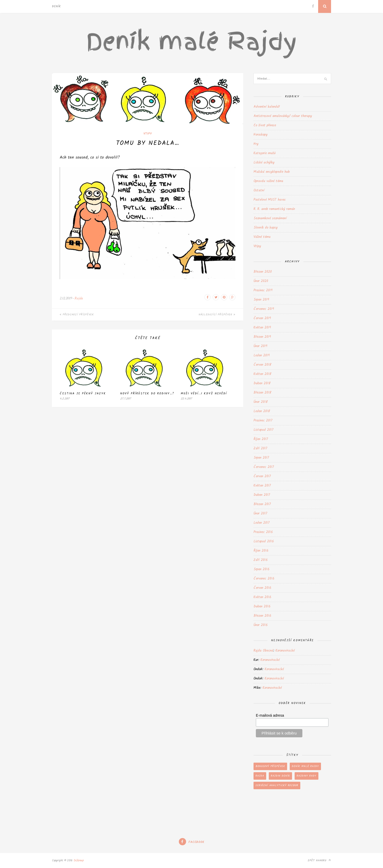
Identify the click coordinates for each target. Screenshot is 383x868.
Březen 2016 (262, 616)
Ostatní (259, 190)
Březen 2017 (262, 504)
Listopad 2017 (263, 430)
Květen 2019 (262, 328)
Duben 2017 (262, 495)
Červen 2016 (262, 588)
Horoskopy (261, 135)
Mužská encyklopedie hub (272, 172)
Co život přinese (265, 125)
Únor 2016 (261, 625)
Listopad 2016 (264, 541)
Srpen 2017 (261, 458)
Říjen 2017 (261, 439)
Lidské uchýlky (264, 163)
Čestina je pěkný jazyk (83, 394)
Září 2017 (260, 448)
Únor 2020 (261, 281)
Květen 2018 (262, 374)
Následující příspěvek (217, 315)
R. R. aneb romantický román (274, 209)
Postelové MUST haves (270, 200)
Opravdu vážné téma (268, 181)
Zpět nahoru (319, 860)
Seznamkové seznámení (270, 218)
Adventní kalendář (267, 107)
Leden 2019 (262, 355)
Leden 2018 (262, 411)
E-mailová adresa (270, 715)
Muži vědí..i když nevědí (204, 394)
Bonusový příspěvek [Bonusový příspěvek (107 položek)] (270, 766)
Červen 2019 (262, 318)
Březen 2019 (262, 337)
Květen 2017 (262, 486)
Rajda (79, 298)
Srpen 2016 (262, 569)
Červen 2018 (262, 365)
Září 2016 (261, 560)
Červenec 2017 (264, 467)
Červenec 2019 (264, 309)
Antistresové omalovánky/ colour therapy (283, 116)
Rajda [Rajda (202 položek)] (260, 776)
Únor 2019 (260, 346)
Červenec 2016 (264, 579)
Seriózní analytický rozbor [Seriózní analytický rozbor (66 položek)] (277, 785)
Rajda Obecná (263, 651)
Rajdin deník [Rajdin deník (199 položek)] (280, 776)
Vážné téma (262, 237)
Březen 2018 (262, 393)
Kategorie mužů (265, 153)
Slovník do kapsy (266, 228)
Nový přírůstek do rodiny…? (147, 394)
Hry (256, 144)
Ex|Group (79, 861)
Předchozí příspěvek (77, 315)
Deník (56, 6)
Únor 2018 (261, 402)
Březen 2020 (263, 272)
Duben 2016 (262, 607)
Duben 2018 (262, 383)
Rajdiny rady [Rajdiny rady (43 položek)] (307, 776)
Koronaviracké (285, 651)
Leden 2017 (262, 523)
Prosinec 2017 (263, 421)
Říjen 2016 (261, 551)
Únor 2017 (260, 514)
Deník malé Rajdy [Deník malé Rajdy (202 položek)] (305, 766)
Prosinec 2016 (263, 532)
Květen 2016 (262, 597)
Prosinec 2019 (263, 290)
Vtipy (148, 134)
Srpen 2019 (261, 300)
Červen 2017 (262, 476)
